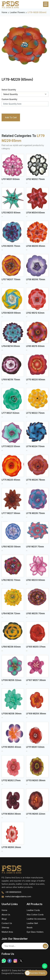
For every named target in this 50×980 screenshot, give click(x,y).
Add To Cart (11, 117)
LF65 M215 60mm (35, 348)
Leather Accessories (36, 919)
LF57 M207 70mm (11, 281)
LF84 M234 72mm (11, 615)
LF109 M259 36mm (36, 716)
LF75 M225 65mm (11, 482)
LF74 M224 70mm (35, 448)
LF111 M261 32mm (35, 749)
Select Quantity (9, 90)
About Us (6, 915)
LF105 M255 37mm (36, 649)
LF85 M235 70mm (35, 615)
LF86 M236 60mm (11, 649)
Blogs (4, 919)
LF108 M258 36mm (12, 716)
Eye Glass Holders (35, 932)
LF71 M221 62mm (10, 415)
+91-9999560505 (13, 892)
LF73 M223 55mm (11, 448)
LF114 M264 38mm (11, 816)
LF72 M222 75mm (35, 415)
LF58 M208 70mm (36, 281)
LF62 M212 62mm (35, 315)
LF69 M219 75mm (11, 382)
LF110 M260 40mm (11, 749)
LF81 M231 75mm (35, 549)
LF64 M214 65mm (11, 348)
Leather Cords (33, 910)
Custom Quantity (9, 99)
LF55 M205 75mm (11, 248)
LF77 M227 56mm (11, 515)
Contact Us (7, 923)
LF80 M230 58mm (11, 549)
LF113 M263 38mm (36, 782)
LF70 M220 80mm (36, 382)
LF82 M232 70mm (11, 582)
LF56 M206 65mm (36, 248)
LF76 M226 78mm (36, 482)
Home (4, 12)
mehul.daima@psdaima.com (18, 896)
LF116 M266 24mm (11, 849)
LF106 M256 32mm (11, 682)
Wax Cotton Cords (35, 915)
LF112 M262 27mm (11, 782)
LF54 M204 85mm (35, 214)
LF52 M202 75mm (35, 181)
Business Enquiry (35, 973)
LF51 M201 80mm (11, 181)
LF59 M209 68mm (11, 315)
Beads (30, 927)
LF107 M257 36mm (36, 682)
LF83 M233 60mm (36, 582)
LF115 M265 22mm (36, 816)
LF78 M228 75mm (35, 515)
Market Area (7, 932)
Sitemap (5, 927)
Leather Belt (32, 923)
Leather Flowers (17, 12)
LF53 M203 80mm (11, 214)
